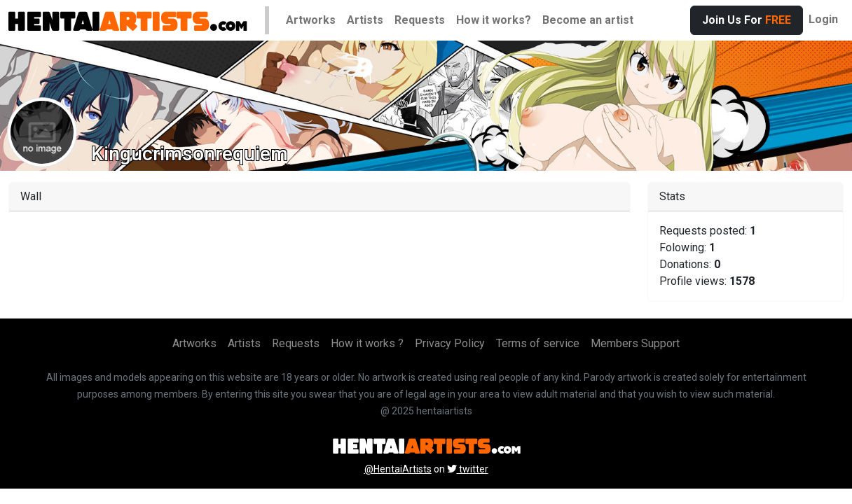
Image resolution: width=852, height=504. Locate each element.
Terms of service (538, 343)
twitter (468, 469)
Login (823, 19)
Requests (420, 20)
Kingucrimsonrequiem (190, 154)
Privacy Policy (450, 343)
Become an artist (588, 20)
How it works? (494, 20)
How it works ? (367, 343)
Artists (365, 20)
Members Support (635, 343)
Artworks (311, 20)
